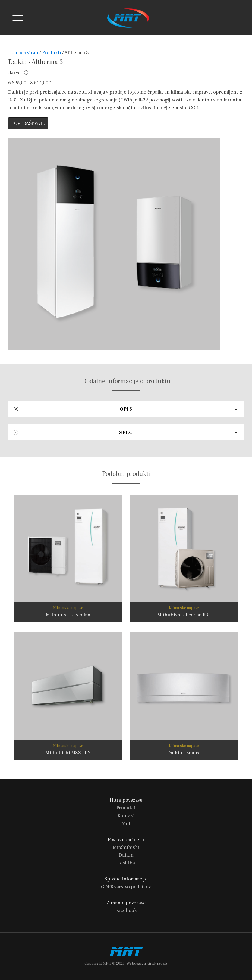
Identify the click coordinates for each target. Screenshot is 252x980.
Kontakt (126, 816)
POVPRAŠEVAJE (28, 123)
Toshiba (126, 863)
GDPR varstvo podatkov (126, 887)
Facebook (126, 911)
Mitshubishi (126, 847)
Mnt (126, 824)
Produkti (52, 53)
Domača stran (24, 53)
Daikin (126, 855)
